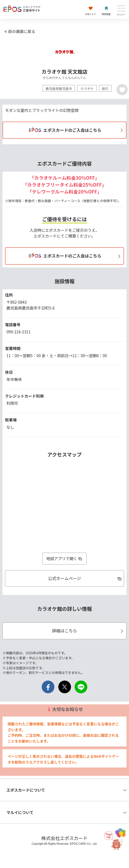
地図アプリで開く (65, 558)
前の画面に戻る (19, 31)
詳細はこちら (88, 631)
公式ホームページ (85, 578)
